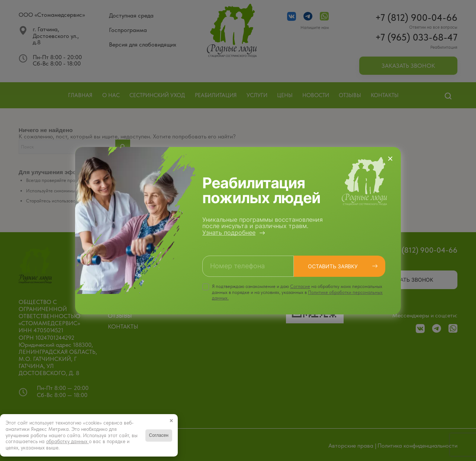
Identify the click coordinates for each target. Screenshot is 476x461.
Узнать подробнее (229, 233)
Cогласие (300, 286)
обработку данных (67, 441)
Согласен (159, 435)
